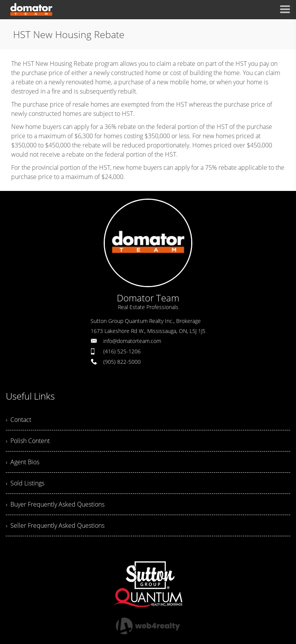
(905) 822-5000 (122, 362)
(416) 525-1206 (122, 351)
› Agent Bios (23, 462)
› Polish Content (28, 441)
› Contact (18, 420)
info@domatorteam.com (132, 341)
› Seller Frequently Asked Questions (55, 525)
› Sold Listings (25, 483)
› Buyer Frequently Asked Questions (55, 504)
